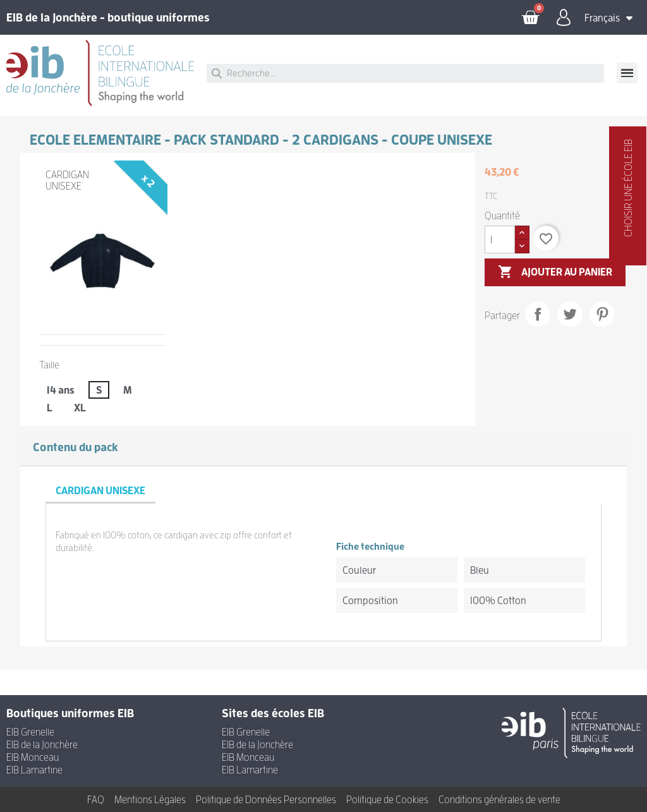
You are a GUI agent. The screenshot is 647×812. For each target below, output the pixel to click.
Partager (538, 314)
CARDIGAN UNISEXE (67, 180)
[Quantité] (500, 239)
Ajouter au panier (555, 272)
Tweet (570, 314)
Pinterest (602, 314)
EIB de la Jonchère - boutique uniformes (108, 17)
